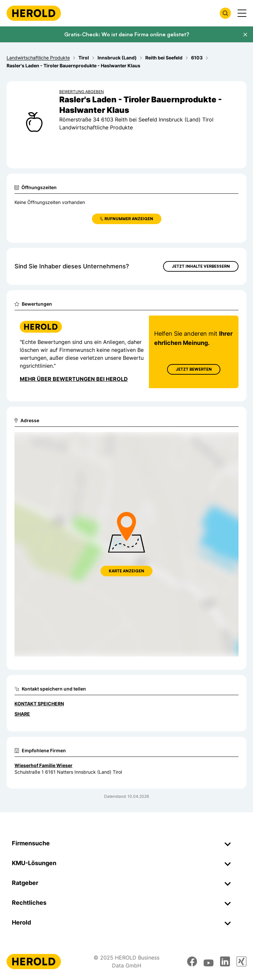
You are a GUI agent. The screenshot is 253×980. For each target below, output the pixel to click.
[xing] (241, 962)
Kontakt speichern (39, 704)
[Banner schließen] (245, 35)
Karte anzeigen (126, 571)
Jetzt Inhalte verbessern (201, 266)
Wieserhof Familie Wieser (43, 765)
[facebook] (192, 962)
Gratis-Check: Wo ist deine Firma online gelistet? (127, 34)
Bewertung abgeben (82, 92)
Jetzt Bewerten (194, 369)
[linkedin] (225, 962)
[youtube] (209, 962)
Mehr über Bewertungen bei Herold (74, 379)
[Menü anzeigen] (242, 13)
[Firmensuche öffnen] (225, 13)
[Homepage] (34, 13)
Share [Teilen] (22, 714)
